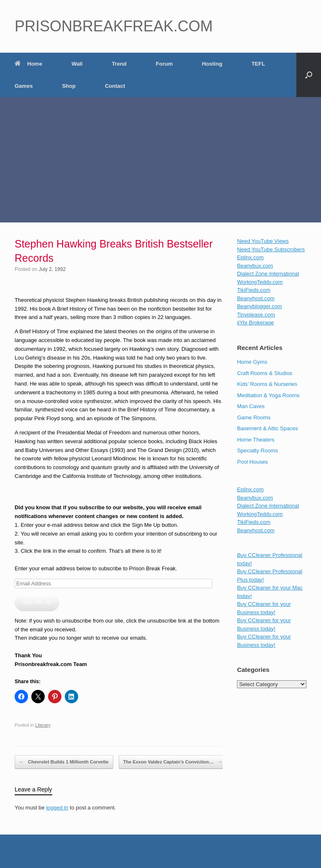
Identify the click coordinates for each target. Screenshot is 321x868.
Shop (69, 86)
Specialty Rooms (257, 451)
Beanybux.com (255, 266)
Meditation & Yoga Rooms (268, 395)
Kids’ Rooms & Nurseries (267, 384)
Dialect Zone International (268, 274)
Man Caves (251, 406)
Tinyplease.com (256, 315)
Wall (77, 64)
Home (28, 64)
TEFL (259, 64)
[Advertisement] (160, 160)
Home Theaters (256, 440)
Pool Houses (252, 462)
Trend (119, 64)
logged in (57, 808)
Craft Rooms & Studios (265, 373)
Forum (164, 64)
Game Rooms (254, 417)
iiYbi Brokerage (255, 323)
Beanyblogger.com (260, 306)
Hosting (212, 64)
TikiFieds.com (254, 290)
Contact (115, 86)
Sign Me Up (37, 602)
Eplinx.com (250, 257)
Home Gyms (252, 362)
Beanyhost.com (256, 298)
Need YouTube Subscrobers (271, 249)
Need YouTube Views (263, 241)
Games (24, 86)
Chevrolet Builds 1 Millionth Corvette (64, 762)
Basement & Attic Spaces (267, 428)
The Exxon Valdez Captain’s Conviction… (173, 762)
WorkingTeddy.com (260, 282)
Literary (43, 725)
